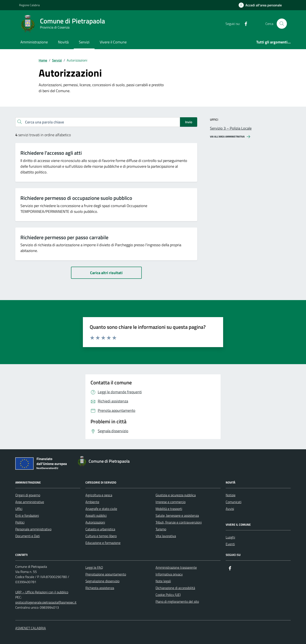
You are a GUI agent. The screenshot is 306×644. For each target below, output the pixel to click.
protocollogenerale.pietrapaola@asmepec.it (46, 602)
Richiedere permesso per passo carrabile (64, 237)
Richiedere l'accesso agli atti (51, 153)
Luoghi (230, 537)
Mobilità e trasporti (169, 509)
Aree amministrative (30, 502)
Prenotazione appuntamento (106, 574)
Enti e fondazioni (27, 515)
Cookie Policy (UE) (168, 595)
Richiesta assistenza (100, 588)
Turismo (161, 529)
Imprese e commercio (171, 502)
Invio (189, 122)
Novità (63, 42)
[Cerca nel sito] (282, 24)
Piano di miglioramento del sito (177, 601)
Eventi (230, 544)
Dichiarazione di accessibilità (175, 588)
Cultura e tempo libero (101, 536)
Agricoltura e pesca (99, 495)
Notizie (231, 495)
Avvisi (230, 509)
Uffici (19, 509)
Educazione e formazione (103, 543)
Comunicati (234, 502)
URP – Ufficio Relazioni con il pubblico (42, 592)
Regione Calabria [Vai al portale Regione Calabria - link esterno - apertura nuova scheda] (29, 5)
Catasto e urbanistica (100, 529)
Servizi (84, 42)
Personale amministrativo (33, 529)
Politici (20, 522)
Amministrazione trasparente (176, 567)
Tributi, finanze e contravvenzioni (179, 522)
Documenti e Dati (28, 536)
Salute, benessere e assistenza (177, 515)
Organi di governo (28, 495)
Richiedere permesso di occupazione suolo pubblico (76, 198)
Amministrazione (34, 42)
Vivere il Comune (113, 42)
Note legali (163, 581)
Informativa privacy (169, 574)
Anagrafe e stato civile (101, 509)
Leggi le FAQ (94, 567)
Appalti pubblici (96, 515)
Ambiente (92, 502)
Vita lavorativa (166, 536)
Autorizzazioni (95, 522)
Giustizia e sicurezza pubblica (176, 495)
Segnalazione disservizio (102, 581)
